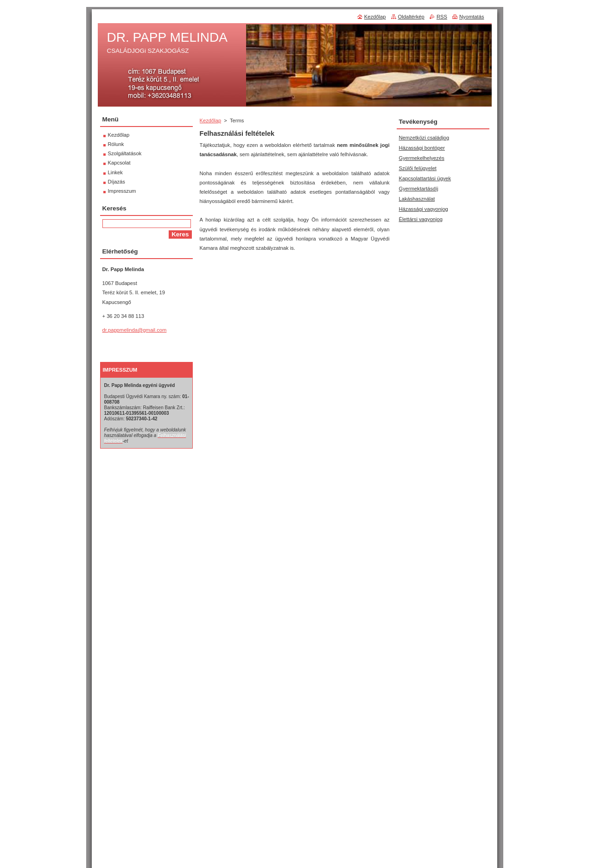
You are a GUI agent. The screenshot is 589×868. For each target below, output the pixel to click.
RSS (442, 17)
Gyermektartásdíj (419, 189)
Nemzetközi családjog (424, 138)
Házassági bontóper (422, 148)
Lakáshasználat (417, 199)
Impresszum (122, 191)
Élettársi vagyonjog (421, 219)
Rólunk (116, 144)
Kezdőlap (211, 120)
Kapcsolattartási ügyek (425, 178)
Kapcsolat (119, 163)
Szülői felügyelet (418, 168)
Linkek (115, 172)
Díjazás (117, 182)
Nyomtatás (472, 17)
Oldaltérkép (411, 17)
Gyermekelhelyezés (422, 158)
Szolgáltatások (125, 153)
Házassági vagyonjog (424, 209)
